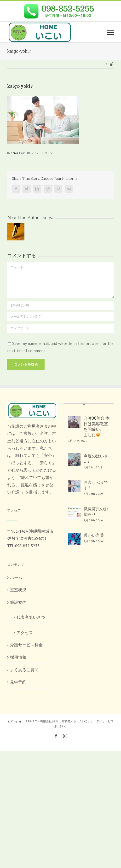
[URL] (60, 328)
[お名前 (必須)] (60, 305)
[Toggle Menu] (110, 33)
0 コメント (49, 153)
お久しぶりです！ (96, 485)
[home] (32, 406)
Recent (89, 406)
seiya (14, 153)
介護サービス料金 (26, 645)
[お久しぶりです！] (74, 486)
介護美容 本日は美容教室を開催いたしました (97, 427)
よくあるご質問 (24, 670)
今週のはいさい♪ (96, 459)
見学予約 (18, 682)
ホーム (16, 577)
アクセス (25, 633)
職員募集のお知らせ (96, 512)
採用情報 (18, 657)
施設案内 (18, 602)
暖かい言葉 (94, 535)
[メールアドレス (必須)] (60, 317)
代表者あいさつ (31, 617)
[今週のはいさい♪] (74, 460)
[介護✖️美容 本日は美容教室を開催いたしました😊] (74, 422)
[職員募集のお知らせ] (74, 513)
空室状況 (18, 590)
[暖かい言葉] (74, 539)
